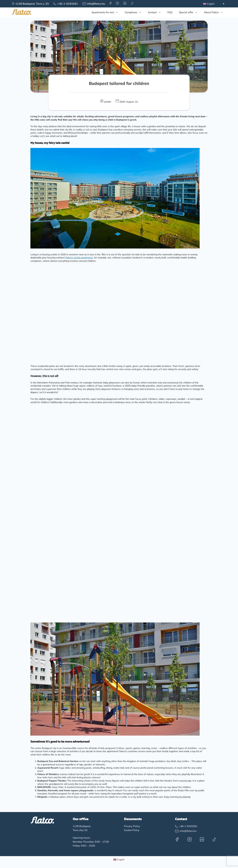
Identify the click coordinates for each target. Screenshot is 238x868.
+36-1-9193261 (68, 4)
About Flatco (215, 12)
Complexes (135, 12)
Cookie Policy (132, 830)
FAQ (170, 12)
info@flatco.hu (96, 4)
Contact (156, 12)
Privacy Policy (132, 826)
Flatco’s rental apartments (79, 258)
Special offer (190, 12)
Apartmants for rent (107, 12)
